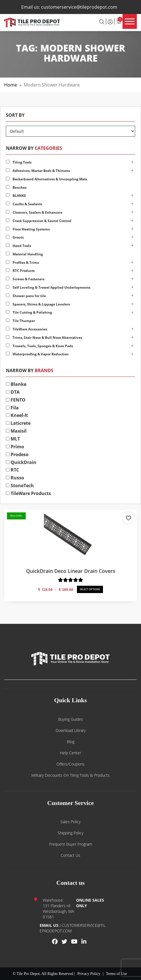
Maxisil (16, 431)
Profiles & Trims (22, 262)
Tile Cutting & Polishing (29, 312)
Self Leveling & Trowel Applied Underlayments (48, 287)
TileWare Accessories (27, 329)
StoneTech (20, 486)
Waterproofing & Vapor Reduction (37, 354)
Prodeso (17, 454)
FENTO (16, 400)
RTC (12, 470)
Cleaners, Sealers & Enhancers (34, 212)
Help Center (70, 753)
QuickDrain (21, 462)
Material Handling (24, 254)
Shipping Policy (70, 833)
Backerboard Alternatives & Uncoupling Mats (47, 179)
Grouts (15, 237)
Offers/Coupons (70, 764)
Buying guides (71, 719)
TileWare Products (28, 493)
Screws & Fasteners (25, 279)
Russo (15, 478)
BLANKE (16, 196)
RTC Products (20, 271)
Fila (12, 408)
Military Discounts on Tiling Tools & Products (70, 775)
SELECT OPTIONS (90, 589)
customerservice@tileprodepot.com (79, 7)
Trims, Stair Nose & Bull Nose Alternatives (44, 338)
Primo (15, 447)
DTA (13, 392)
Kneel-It (17, 415)
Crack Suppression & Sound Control (39, 221)
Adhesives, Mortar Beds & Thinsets (38, 171)
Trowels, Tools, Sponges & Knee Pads (39, 346)
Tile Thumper (20, 321)
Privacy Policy (89, 974)
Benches (16, 187)
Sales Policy (70, 822)
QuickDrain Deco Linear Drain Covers (71, 571)
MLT (13, 439)
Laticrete (18, 423)
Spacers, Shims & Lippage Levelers (38, 304)
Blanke (16, 384)
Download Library (71, 730)
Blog (71, 742)
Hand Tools (18, 246)
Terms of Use (116, 974)
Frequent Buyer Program (71, 844)
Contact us (70, 855)
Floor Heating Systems (28, 229)
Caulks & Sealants (24, 204)
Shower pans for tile (26, 296)
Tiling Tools (19, 162)
